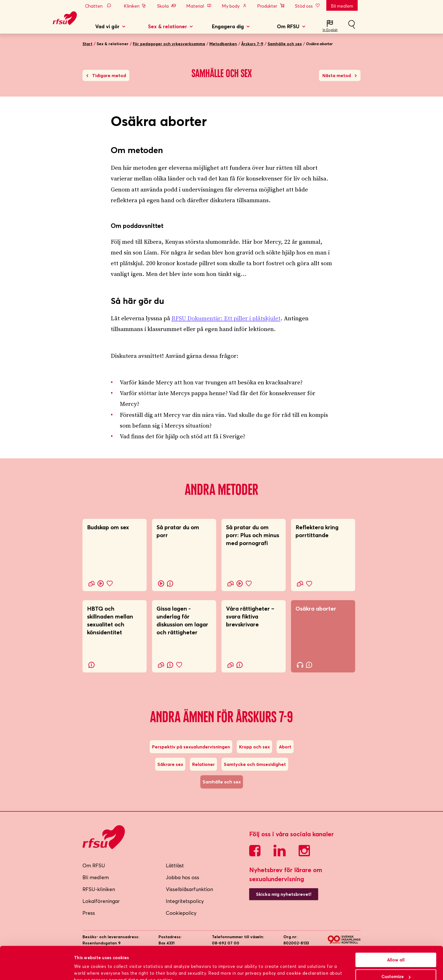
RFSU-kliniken (99, 889)
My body (234, 6)
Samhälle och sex (285, 44)
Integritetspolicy (185, 901)
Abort (285, 747)
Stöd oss (308, 6)
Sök (351, 27)
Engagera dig (228, 26)
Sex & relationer (168, 26)
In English (330, 30)
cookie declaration (307, 946)
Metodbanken (223, 44)
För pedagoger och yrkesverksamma (169, 44)
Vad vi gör (107, 26)
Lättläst (175, 865)
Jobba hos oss (183, 877)
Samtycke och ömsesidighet (255, 764)
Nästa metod (339, 75)
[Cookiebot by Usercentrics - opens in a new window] (37, 969)
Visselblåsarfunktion (189, 889)
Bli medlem (342, 6)
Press (89, 913)
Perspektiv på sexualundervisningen (191, 747)
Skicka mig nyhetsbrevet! (284, 894)
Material (199, 6)
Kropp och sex (254, 747)
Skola (167, 6)
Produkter (271, 6)
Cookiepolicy (181, 913)
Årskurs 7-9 (252, 44)
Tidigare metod (106, 75)
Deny (396, 966)
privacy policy (261, 946)
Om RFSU (288, 26)
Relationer (203, 764)
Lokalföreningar (101, 901)
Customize (396, 949)
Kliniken (135, 6)
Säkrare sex (170, 764)
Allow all (396, 933)
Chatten (99, 6)
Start (87, 44)
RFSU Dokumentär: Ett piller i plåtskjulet (226, 319)
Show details (88, 969)
